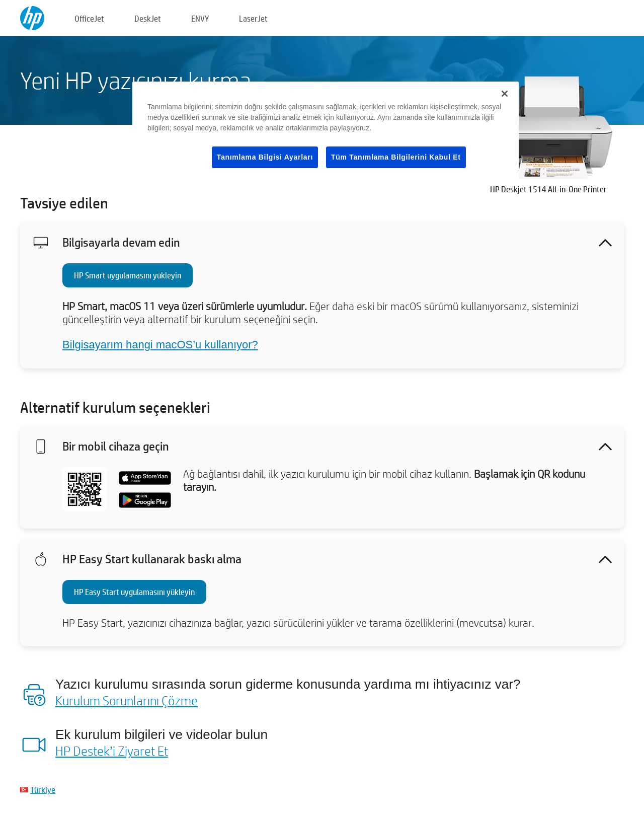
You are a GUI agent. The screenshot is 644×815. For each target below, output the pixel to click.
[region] (326, 133)
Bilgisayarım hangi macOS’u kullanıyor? (160, 345)
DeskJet (148, 18)
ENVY (200, 18)
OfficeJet (89, 18)
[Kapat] (505, 94)
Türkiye (43, 790)
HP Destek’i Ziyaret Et (112, 751)
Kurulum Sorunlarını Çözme (127, 700)
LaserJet (253, 18)
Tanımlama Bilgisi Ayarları (265, 157)
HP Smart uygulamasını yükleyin (128, 275)
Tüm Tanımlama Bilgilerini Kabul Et (396, 157)
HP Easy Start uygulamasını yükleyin (134, 592)
